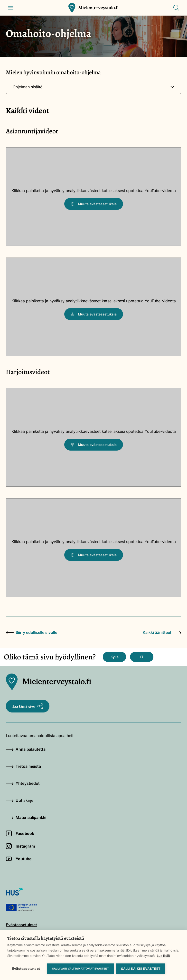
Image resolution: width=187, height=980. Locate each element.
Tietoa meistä (23, 766)
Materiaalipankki (26, 817)
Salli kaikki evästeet (141, 969)
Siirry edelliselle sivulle (32, 632)
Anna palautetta (26, 749)
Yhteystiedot (23, 783)
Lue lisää (163, 956)
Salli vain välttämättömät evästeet (80, 969)
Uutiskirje (20, 800)
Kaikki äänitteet (162, 632)
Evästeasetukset (26, 969)
